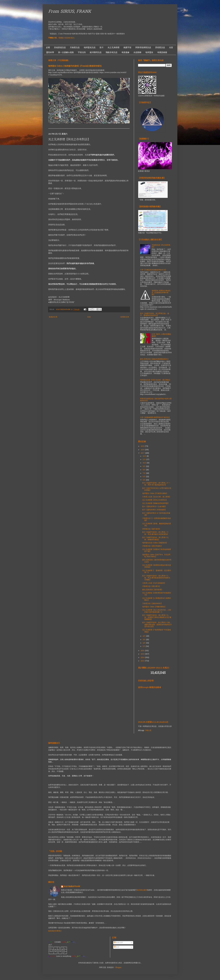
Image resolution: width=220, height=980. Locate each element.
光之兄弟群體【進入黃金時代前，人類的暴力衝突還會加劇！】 (157, 611)
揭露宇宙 (127, 47)
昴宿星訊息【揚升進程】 (152, 529)
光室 (171, 47)
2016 (143, 651)
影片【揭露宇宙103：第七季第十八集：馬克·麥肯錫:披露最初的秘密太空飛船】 (156, 578)
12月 (145, 456)
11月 (145, 460)
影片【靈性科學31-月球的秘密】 (154, 510)
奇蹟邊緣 (125, 52)
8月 (144, 470)
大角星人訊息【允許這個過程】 (154, 583)
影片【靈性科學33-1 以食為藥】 (154, 507)
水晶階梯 (137, 52)
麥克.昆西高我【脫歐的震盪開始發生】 (155, 359)
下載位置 (148, 731)
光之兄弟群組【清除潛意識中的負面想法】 (157, 594)
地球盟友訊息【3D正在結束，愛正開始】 (156, 380)
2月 (144, 643)
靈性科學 (50, 52)
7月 (144, 473)
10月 (145, 463)
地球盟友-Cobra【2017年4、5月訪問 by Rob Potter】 (156, 556)
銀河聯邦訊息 (96, 52)
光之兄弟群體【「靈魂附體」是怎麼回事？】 (157, 572)
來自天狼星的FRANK (72, 887)
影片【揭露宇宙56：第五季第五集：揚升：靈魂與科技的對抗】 (155, 315)
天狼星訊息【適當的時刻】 (152, 604)
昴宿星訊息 (160, 47)
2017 (143, 453)
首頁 (89, 317)
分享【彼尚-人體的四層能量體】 (161, 335)
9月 (144, 466)
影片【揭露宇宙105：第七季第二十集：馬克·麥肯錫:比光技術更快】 (155, 533)
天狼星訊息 (75, 47)
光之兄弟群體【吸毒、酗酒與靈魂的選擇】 (157, 525)
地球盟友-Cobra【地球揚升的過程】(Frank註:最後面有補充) (75, 66)
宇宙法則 (82, 52)
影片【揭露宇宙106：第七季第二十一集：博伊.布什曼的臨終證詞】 (156, 484)
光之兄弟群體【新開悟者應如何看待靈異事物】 (157, 566)
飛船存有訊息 (112, 52)
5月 (144, 480)
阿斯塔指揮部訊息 (143, 47)
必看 (48, 47)
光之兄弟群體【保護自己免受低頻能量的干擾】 (157, 550)
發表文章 (118, 943)
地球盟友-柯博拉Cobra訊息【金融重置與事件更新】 (161, 293)
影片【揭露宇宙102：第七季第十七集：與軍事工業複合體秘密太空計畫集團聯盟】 (157, 617)
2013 (143, 661)
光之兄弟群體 (114, 47)
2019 (143, 446)
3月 (144, 640)
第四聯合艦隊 (142, 890)
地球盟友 (149, 52)
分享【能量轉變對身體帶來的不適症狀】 (155, 418)
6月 (144, 477)
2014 (143, 658)
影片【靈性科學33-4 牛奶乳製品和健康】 (156, 514)
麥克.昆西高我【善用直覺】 (153, 590)
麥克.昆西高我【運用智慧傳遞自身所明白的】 (157, 561)
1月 (144, 646)
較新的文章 (53, 317)
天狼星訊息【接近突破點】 (152, 546)
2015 (143, 654)
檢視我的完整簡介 (55, 931)
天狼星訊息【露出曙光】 (152, 586)
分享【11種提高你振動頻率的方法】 (153, 270)
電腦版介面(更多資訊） (67, 38)
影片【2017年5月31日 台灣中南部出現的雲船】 (157, 489)
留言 (117, 947)
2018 (143, 450)
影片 (102, 47)
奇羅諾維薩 (162, 52)
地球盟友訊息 (90, 47)
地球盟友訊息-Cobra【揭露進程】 (155, 543)
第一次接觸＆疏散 (66, 52)
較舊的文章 (125, 317)
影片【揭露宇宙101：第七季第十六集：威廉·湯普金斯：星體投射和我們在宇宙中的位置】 (157, 625)
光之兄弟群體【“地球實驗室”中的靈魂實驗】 (157, 631)
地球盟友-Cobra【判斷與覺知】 (154, 607)
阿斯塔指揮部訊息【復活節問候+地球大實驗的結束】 (156, 400)
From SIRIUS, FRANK (70, 12)
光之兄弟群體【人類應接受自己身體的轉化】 (157, 599)
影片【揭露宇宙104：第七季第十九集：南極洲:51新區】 (155, 539)
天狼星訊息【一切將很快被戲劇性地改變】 (157, 519)
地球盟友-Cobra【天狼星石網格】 (155, 493)
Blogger (118, 968)
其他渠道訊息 (60, 47)
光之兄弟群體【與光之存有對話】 (155, 500)
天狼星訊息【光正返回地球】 (161, 246)
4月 (144, 636)
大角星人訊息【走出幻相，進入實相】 (157, 497)
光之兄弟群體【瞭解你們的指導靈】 (156, 503)
